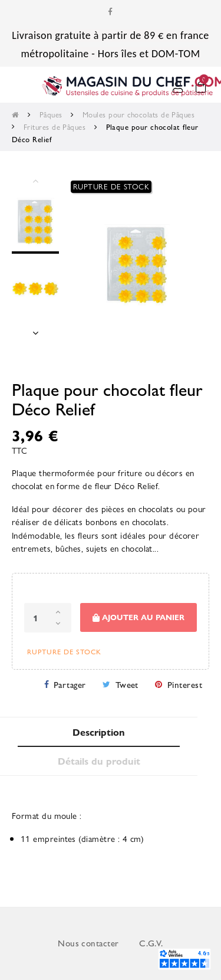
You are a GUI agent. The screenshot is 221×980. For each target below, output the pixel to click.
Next (35, 333)
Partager (70, 684)
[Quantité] (48, 618)
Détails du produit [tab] (99, 761)
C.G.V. (151, 943)
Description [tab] (99, 732)
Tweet (127, 684)
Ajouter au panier (138, 617)
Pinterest (185, 684)
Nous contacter (88, 943)
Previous (35, 181)
